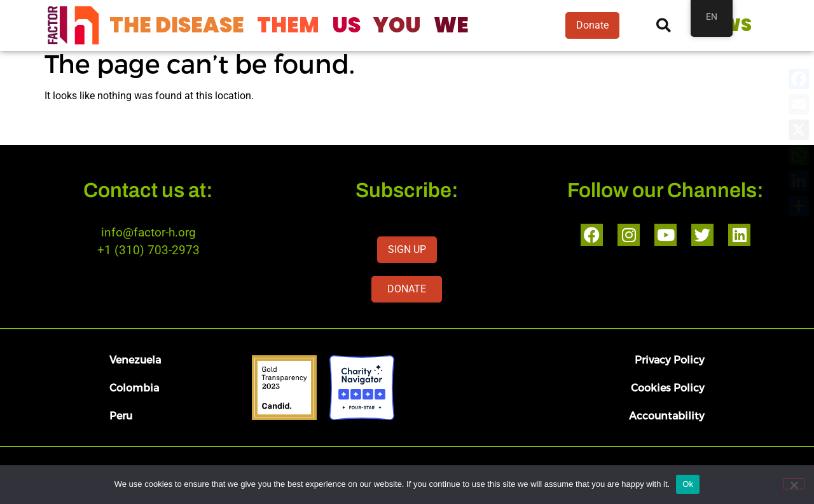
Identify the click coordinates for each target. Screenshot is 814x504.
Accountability (667, 415)
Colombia (134, 387)
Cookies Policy (668, 387)
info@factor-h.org (148, 232)
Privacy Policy (670, 359)
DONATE (407, 289)
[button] (664, 26)
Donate (592, 25)
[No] (794, 484)
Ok (688, 484)
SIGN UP (407, 249)
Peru (121, 415)
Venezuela (135, 359)
